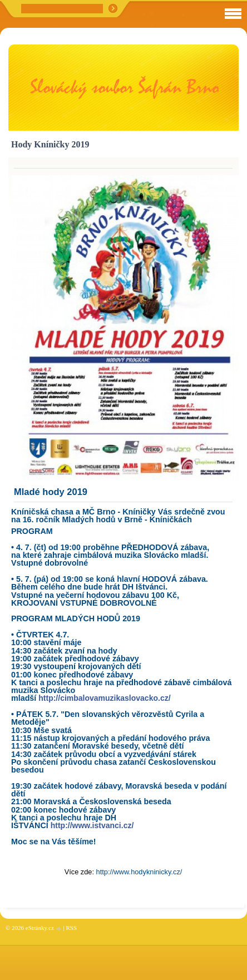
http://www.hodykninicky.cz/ (139, 872)
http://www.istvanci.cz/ (92, 825)
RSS (71, 928)
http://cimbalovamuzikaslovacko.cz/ (104, 698)
